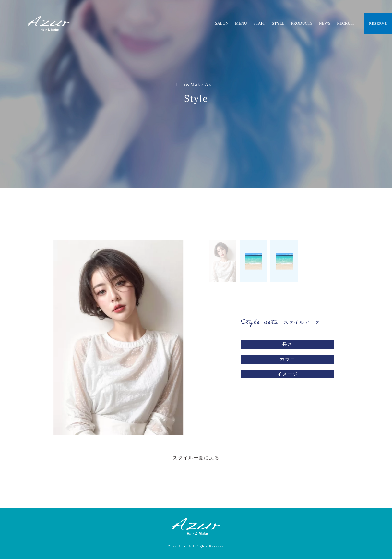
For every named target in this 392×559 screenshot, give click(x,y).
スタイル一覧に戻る (196, 458)
